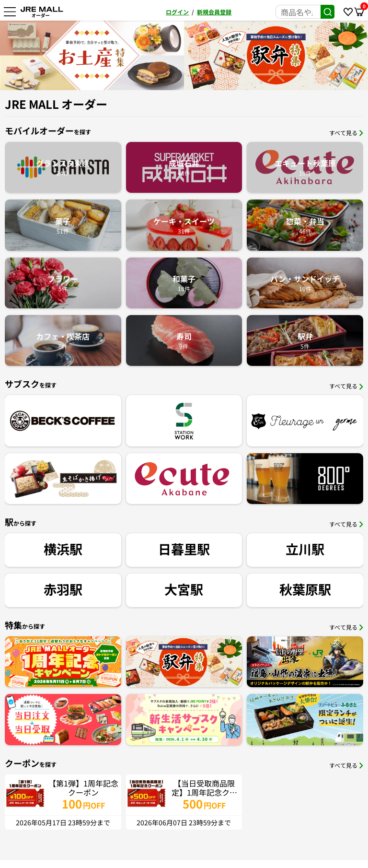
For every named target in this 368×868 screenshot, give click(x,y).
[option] (92, 55)
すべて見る (346, 133)
